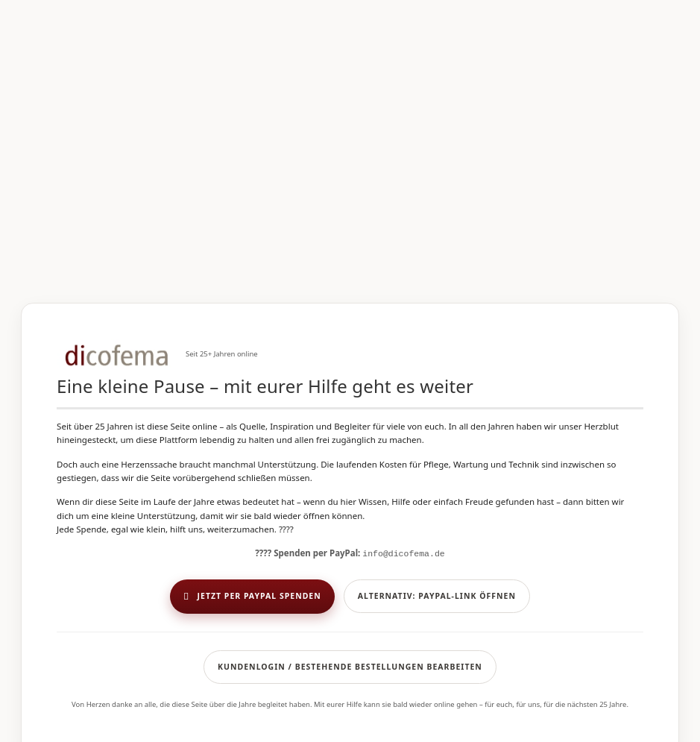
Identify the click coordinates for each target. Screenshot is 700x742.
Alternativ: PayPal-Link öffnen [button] (437, 596)
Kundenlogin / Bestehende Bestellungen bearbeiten (350, 667)
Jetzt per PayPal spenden (252, 597)
